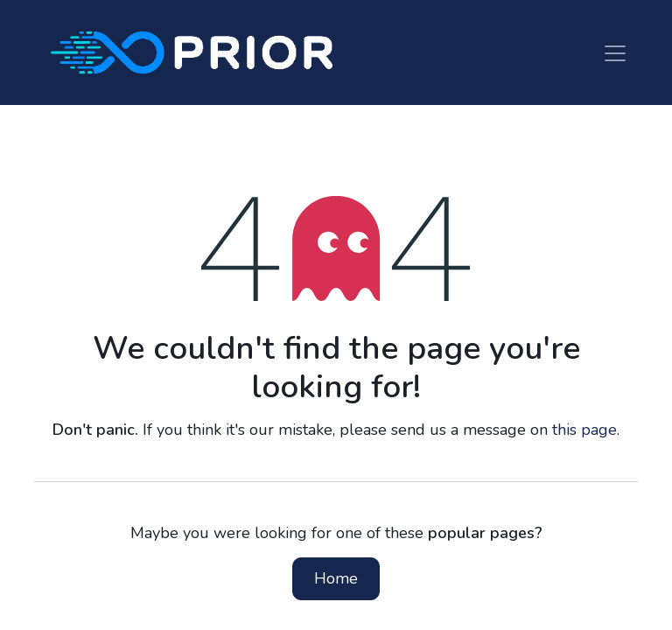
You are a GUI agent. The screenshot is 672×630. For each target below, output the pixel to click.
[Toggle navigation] (615, 52)
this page (584, 430)
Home (336, 578)
